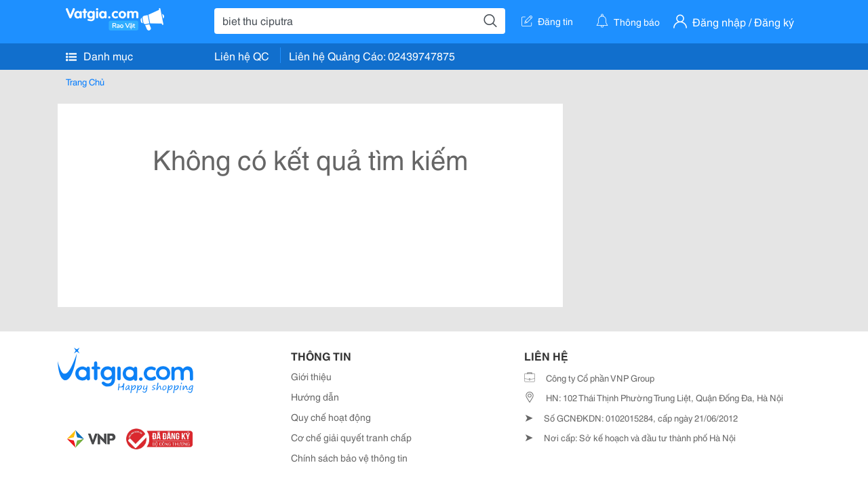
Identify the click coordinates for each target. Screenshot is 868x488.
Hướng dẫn (315, 396)
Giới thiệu (311, 376)
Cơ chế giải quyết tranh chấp (351, 437)
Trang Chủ (85, 81)
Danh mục (99, 56)
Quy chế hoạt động (331, 417)
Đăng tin (547, 21)
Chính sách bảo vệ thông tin (349, 457)
